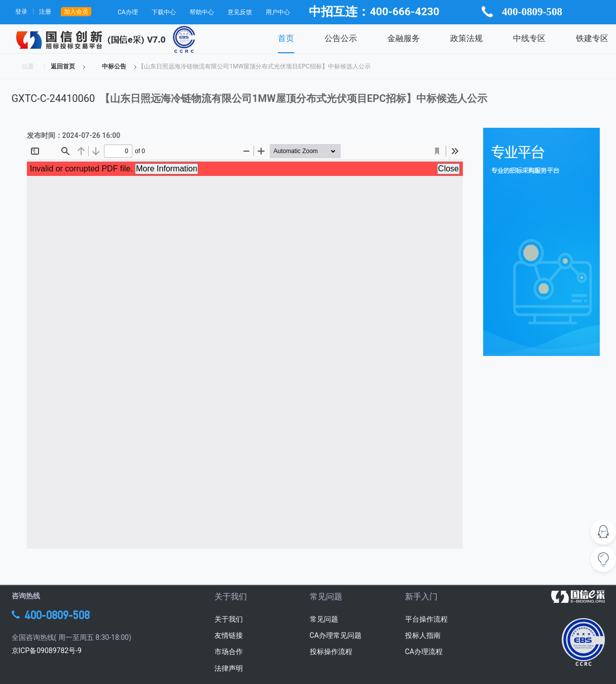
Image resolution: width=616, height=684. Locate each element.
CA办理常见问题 (336, 635)
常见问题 (324, 619)
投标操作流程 (331, 652)
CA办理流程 (424, 652)
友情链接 (229, 635)
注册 (45, 12)
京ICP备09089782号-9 (47, 651)
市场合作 (229, 652)
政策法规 (466, 38)
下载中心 (164, 12)
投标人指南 (423, 635)
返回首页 (63, 66)
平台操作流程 (426, 619)
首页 (286, 38)
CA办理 (128, 12)
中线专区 (529, 38)
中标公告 (114, 66)
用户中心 (278, 12)
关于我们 (229, 619)
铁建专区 (592, 38)
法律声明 (229, 668)
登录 (21, 12)
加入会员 (76, 12)
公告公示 (341, 38)
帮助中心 (202, 12)
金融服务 (404, 38)
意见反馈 (240, 12)
